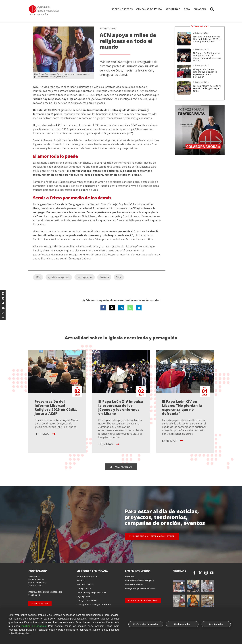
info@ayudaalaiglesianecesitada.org (45, 592)
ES (3, 317)
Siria (119, 277)
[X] (112, 308)
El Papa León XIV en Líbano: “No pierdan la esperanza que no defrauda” (205, 73)
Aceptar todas (216, 624)
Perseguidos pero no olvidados (140, 589)
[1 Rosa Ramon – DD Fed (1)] (200, 107)
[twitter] (200, 573)
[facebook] (194, 573)
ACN (38, 277)
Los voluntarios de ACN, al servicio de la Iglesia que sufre (207, 89)
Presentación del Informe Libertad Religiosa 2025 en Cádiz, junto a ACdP (207, 39)
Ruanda (104, 277)
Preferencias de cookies (146, 624)
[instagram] (206, 573)
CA (3, 313)
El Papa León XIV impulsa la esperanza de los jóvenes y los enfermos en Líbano (207, 57)
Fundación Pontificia (87, 577)
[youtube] (212, 573)
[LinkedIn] (121, 308)
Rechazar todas (182, 624)
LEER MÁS (45, 434)
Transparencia (84, 589)
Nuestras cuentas (85, 585)
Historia (81, 581)
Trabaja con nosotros (87, 601)
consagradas (85, 277)
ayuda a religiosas (59, 277)
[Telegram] (139, 308)
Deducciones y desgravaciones (91, 593)
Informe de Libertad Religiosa (139, 581)
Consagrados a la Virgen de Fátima (94, 605)
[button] (212, 9)
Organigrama (83, 597)
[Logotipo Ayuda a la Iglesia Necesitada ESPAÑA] (44, 6)
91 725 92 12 (34, 595)
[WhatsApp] (130, 308)
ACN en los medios (134, 585)
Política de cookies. (34, 626)
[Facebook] (103, 308)
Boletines (129, 577)
